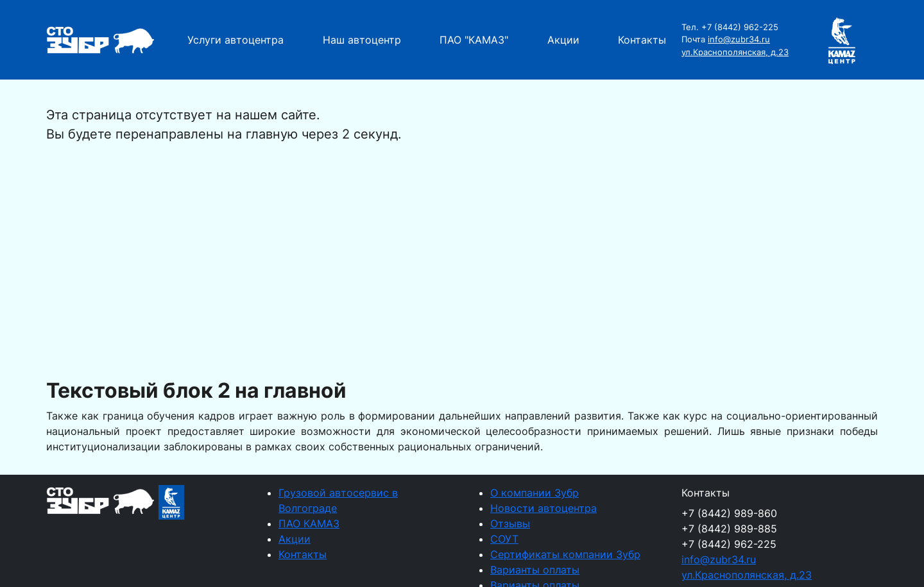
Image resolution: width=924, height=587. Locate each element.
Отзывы (510, 523)
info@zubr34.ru (739, 39)
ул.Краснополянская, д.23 (735, 52)
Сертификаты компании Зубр (565, 554)
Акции (563, 40)
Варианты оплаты (535, 570)
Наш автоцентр (362, 40)
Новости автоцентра (543, 508)
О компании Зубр (535, 493)
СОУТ (504, 539)
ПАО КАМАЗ (309, 523)
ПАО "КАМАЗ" (474, 40)
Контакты (642, 40)
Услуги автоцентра (235, 40)
